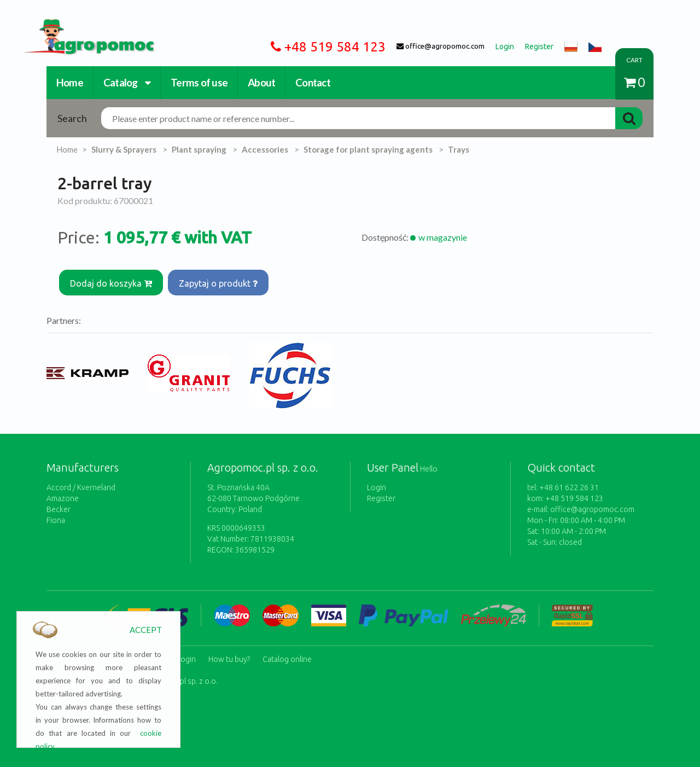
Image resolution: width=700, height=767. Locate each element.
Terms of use (199, 82)
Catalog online (287, 653)
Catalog (127, 82)
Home (70, 82)
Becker (59, 505)
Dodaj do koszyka (112, 281)
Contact (313, 82)
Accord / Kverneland (81, 483)
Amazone (63, 494)
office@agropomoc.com (592, 505)
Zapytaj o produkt (221, 281)
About (261, 82)
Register (381, 494)
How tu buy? (229, 653)
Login (377, 483)
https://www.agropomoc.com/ (81, 25)
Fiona (56, 516)
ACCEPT (146, 630)
